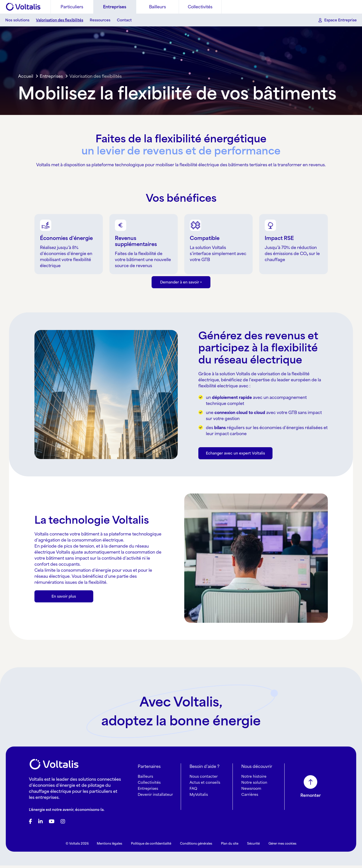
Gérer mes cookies (282, 846)
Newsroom (251, 791)
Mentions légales (109, 846)
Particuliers (72, 7)
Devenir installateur (155, 797)
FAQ (193, 791)
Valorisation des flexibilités (60, 20)
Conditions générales (196, 846)
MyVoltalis (199, 797)
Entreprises (115, 7)
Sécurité (253, 846)
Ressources (100, 20)
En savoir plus (64, 602)
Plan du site (230, 846)
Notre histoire (254, 779)
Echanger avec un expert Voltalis (235, 459)
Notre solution (254, 785)
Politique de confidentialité (151, 846)
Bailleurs (157, 7)
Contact (124, 20)
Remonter (311, 798)
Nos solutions (17, 20)
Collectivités (200, 7)
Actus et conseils (205, 785)
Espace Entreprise (341, 20)
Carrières (250, 797)
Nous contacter (204, 779)
